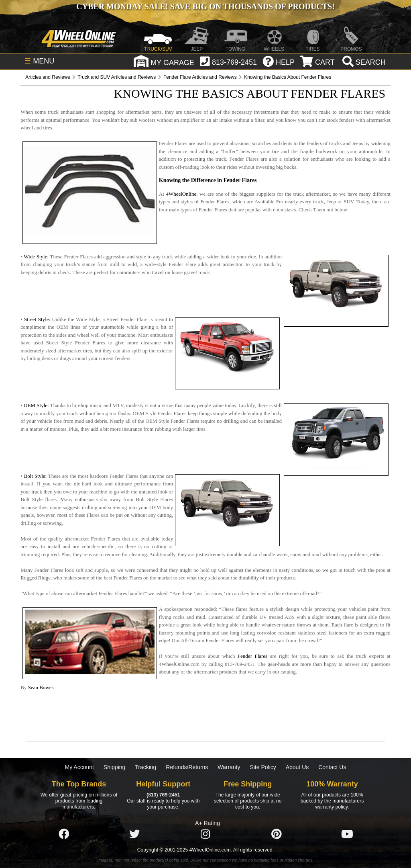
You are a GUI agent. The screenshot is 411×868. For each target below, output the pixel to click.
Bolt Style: (36, 476)
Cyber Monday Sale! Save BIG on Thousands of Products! (205, 6)
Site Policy (263, 767)
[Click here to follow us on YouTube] (347, 834)
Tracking (145, 767)
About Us (297, 767)
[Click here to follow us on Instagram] (205, 834)
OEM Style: (36, 405)
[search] (363, 62)
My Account (79, 767)
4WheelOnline (181, 194)
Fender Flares (252, 656)
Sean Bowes (41, 687)
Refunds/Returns (187, 767)
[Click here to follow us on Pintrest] (277, 834)
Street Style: (37, 319)
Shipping (115, 767)
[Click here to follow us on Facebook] (64, 834)
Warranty (229, 767)
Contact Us (332, 767)
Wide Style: (36, 257)
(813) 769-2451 (163, 795)
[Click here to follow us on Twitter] (134, 834)
